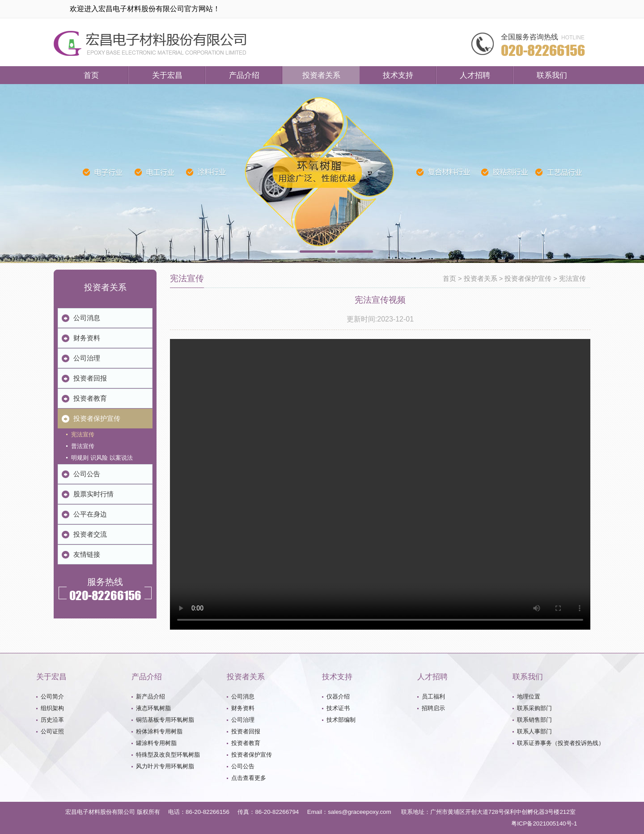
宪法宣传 (572, 279)
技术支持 (398, 75)
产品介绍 (244, 75)
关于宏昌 (167, 75)
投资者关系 (321, 75)
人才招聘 (475, 75)
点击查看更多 (249, 778)
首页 (91, 75)
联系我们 (552, 75)
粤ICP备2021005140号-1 (544, 823)
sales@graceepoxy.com (359, 812)
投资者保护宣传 (528, 279)
